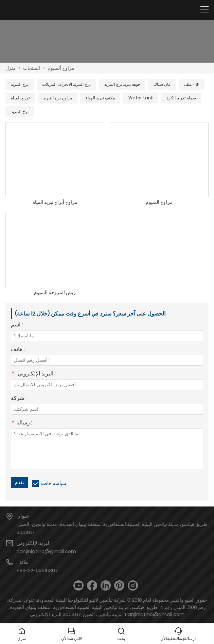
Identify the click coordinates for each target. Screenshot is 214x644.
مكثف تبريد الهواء (100, 98)
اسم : (17, 325)
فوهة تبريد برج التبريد (122, 84)
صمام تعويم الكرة (181, 98)
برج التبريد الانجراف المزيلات (66, 84)
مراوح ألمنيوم (61, 68)
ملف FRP (192, 84)
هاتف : (18, 350)
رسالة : (22, 423)
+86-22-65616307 (37, 570)
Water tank (141, 98)
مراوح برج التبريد (58, 98)
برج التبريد (20, 84)
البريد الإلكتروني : (33, 374)
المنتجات (32, 68)
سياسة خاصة (53, 483)
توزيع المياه (20, 98)
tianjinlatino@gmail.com (46, 551)
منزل (11, 68)
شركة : (19, 399)
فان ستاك (162, 84)
